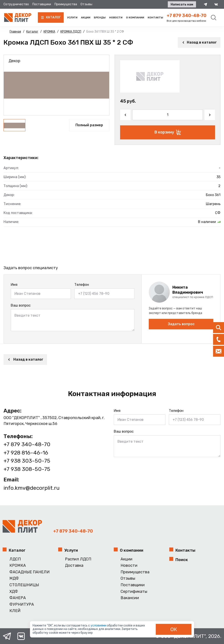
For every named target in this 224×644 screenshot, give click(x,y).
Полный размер (89, 125)
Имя (14, 285)
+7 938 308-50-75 (27, 469)
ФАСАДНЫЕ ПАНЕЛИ (30, 572)
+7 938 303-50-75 (27, 461)
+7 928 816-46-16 (26, 453)
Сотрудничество (16, 4)
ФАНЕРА (18, 598)
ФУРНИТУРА (22, 605)
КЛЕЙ (15, 611)
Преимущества (66, 4)
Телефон (82, 285)
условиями (99, 626)
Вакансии (130, 598)
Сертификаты (134, 592)
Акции (86, 18)
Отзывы (86, 4)
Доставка (74, 566)
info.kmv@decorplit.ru (31, 488)
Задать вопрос (181, 324)
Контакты (155, 18)
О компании (135, 18)
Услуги (72, 18)
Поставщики (42, 4)
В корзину (168, 132)
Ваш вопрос (21, 305)
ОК (174, 629)
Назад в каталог (199, 42)
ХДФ (14, 592)
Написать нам (182, 4)
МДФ (14, 578)
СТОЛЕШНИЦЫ (24, 585)
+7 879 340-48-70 (187, 16)
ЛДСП (15, 559)
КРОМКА (18, 566)
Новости (116, 18)
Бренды (100, 18)
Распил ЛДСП (78, 559)
